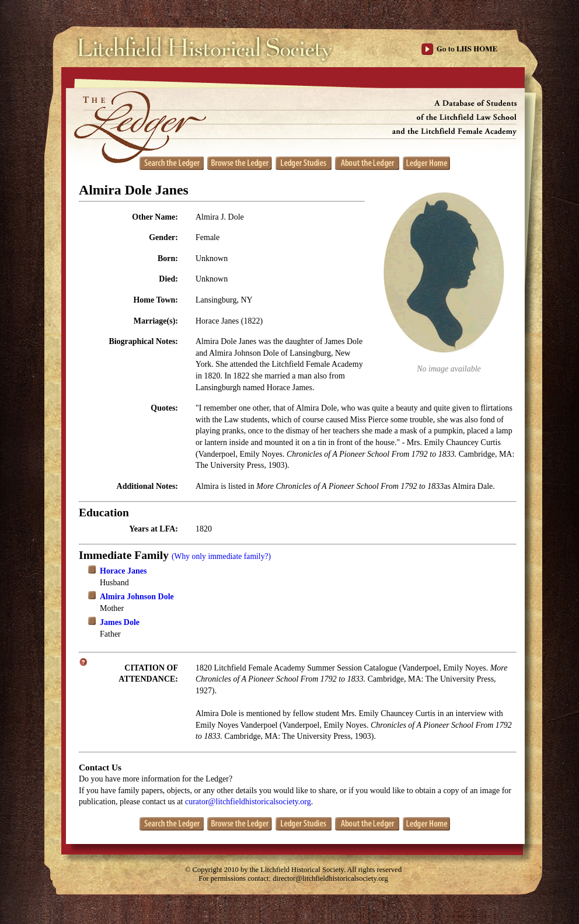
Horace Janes (123, 571)
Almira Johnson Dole (137, 597)
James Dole (120, 622)
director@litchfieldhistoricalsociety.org (330, 878)
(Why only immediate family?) (221, 556)
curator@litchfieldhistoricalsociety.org (248, 802)
